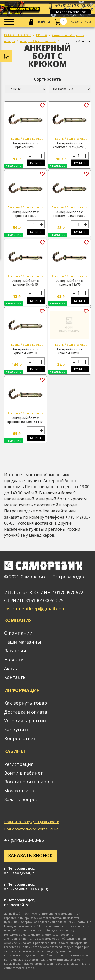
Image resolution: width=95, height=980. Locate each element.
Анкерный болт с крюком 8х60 (25, 145)
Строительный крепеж (68, 35)
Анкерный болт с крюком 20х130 (25, 351)
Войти (43, 22)
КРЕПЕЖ (42, 35)
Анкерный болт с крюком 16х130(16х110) (25, 420)
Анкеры (9, 41)
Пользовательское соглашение (31, 829)
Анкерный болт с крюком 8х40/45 (25, 283)
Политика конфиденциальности (32, 822)
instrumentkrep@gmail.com (35, 609)
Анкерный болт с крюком (38, 41)
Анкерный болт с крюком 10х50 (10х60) (70, 214)
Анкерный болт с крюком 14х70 (25, 214)
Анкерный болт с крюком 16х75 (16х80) (70, 145)
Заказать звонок (70, 12)
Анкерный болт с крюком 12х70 (70, 283)
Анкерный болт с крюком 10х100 (70, 351)
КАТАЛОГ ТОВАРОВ (18, 35)
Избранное (83, 41)
